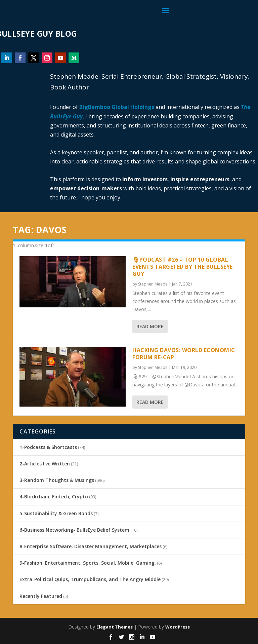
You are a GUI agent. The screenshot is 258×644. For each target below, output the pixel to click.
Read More (150, 326)
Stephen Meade (153, 284)
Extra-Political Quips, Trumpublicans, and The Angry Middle (90, 579)
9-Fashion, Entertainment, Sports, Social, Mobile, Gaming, (88, 563)
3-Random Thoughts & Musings (57, 480)
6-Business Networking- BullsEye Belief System (74, 530)
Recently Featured (41, 596)
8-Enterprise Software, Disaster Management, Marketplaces (91, 546)
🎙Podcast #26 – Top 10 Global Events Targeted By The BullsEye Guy (183, 267)
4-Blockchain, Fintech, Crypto (54, 497)
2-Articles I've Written (45, 464)
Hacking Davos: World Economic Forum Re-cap (184, 354)
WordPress (178, 627)
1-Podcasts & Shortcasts (48, 447)
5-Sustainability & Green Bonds (56, 513)
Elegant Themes (115, 627)
